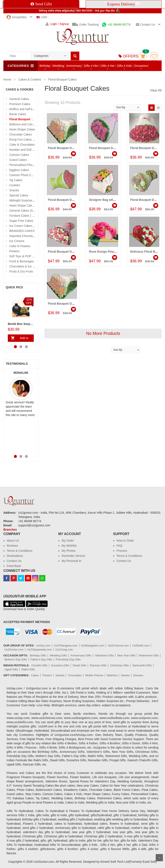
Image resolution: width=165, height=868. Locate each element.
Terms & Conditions (20, 551)
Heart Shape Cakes (22, 129)
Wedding (58, 66)
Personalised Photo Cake (26, 165)
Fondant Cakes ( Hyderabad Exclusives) (36, 216)
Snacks (14, 190)
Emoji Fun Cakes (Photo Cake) (30, 140)
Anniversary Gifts (81, 655)
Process (122, 551)
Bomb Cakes (18, 114)
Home (7, 79)
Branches (10, 530)
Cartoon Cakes (19, 155)
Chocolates (75, 675)
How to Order (125, 541)
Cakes (35, 675)
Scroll (159, 858)
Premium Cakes (20, 104)
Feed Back (14, 566)
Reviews (12, 546)
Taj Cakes (16, 180)
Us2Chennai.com (118, 646)
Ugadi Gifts (11, 669)
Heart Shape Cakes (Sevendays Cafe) (34, 205)
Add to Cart (23, 339)
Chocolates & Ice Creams (26, 266)
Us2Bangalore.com (93, 646)
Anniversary (74, 66)
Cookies (15, 185)
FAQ (119, 546)
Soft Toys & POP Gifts (24, 256)
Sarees (125, 675)
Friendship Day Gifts (68, 659)
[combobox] (51, 55)
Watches (112, 675)
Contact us (145, 25)
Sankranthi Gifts (142, 665)
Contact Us (14, 561)
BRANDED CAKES (22, 231)
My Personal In (71, 561)
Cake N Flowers (20, 246)
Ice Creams (17, 241)
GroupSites (17, 17)
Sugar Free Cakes (21, 221)
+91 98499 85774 (116, 25)
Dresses (138, 675)
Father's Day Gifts (41, 659)
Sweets (60, 675)
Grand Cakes (18, 160)
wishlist (154, 56)
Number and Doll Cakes (25, 150)
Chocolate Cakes (21, 134)
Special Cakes (19, 195)
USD (42, 17)
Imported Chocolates (23, 236)
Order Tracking (85, 25)
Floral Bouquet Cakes (63, 79)
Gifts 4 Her (108, 66)
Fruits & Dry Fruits (21, 271)
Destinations (15, 556)
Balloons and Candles (24, 124)
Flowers (14, 251)
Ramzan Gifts (98, 665)
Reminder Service (73, 556)
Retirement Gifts (149, 655)
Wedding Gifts (58, 655)
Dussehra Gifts (60, 665)
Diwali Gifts (79, 665)
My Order (68, 541)
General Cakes (19, 99)
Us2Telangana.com (66, 646)
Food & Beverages (22, 261)
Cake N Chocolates (22, 145)
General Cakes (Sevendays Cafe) (31, 211)
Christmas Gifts (119, 665)
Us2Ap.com (43, 646)
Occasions (141, 66)
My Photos (69, 551)
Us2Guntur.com (14, 650)
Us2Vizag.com (64, 650)
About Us (13, 541)
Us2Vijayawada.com (39, 650)
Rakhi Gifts (28, 669)
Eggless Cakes (19, 170)
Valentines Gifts (104, 655)
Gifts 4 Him (91, 66)
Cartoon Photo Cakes (23, 175)
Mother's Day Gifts (16, 659)
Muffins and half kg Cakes (26, 109)
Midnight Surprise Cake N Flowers (32, 200)
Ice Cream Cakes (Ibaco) (26, 226)
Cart (143, 56)
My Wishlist (69, 546)
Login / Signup (57, 24)
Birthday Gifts (38, 655)
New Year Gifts (126, 655)
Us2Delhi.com (141, 646)
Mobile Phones (94, 675)
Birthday (45, 66)
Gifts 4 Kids (124, 66)
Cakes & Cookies (30, 79)
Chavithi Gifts (39, 665)
